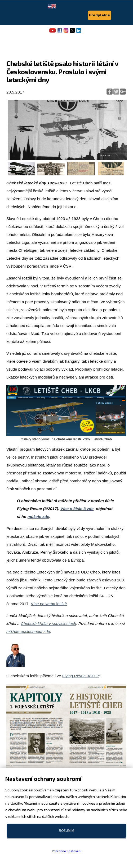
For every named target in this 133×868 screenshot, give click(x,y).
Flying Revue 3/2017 (81, 676)
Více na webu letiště (49, 604)
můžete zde (38, 517)
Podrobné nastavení (67, 851)
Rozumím (66, 831)
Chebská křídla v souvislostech (48, 624)
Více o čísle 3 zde (77, 509)
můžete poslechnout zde (28, 631)
